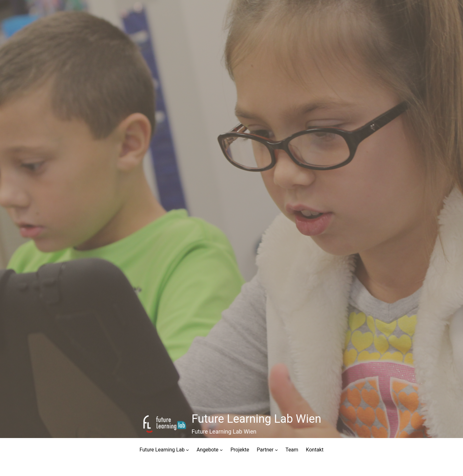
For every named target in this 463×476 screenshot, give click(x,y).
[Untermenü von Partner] (276, 450)
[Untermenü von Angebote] (221, 450)
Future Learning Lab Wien (257, 419)
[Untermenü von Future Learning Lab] (187, 450)
